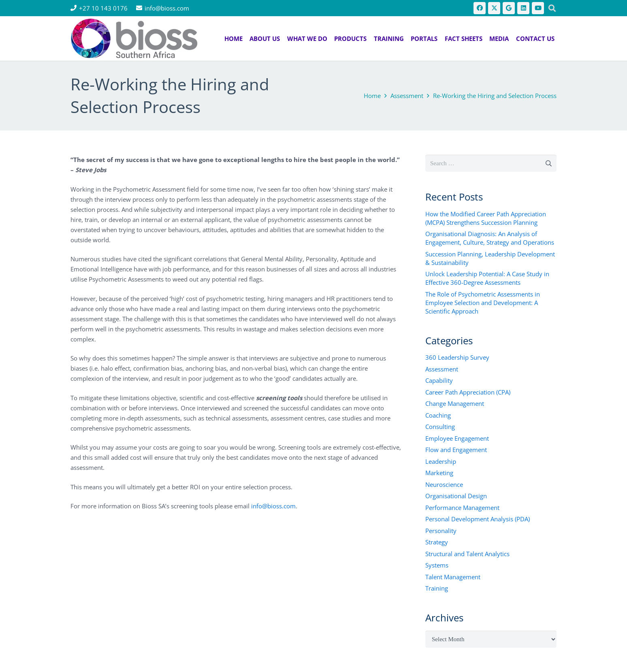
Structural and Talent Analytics (467, 554)
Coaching (438, 415)
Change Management (455, 403)
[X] (494, 8)
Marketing (439, 473)
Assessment (442, 369)
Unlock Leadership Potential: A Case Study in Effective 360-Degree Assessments (487, 278)
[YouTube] (538, 8)
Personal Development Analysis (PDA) (478, 519)
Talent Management (453, 577)
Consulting (440, 427)
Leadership (441, 461)
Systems (437, 565)
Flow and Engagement (456, 450)
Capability (439, 380)
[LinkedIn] (523, 8)
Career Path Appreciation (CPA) (468, 392)
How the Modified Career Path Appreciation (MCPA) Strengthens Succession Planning (486, 218)
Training (437, 588)
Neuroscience (444, 484)
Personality (441, 531)
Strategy (437, 542)
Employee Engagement (457, 438)
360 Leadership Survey (457, 357)
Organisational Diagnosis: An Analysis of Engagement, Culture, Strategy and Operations (490, 238)
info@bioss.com (273, 506)
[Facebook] (480, 8)
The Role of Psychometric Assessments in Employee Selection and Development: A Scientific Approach (483, 303)
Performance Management (462, 508)
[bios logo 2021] (134, 38)
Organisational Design (456, 496)
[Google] (509, 8)
